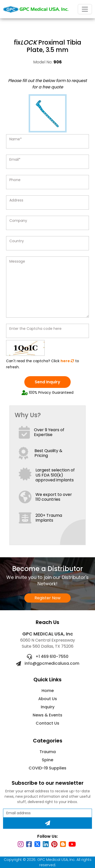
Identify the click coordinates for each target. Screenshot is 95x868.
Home (48, 691)
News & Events (48, 715)
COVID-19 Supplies (48, 768)
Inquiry (48, 707)
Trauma (48, 752)
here (67, 361)
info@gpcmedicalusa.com (48, 663)
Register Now (48, 598)
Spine (48, 760)
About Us (48, 699)
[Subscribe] (48, 823)
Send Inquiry (48, 382)
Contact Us (48, 723)
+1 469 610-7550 (48, 656)
